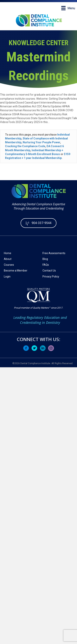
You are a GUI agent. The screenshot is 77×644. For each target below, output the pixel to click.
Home (8, 253)
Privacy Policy (51, 277)
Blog (45, 259)
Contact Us (49, 271)
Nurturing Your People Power (41, 142)
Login (7, 277)
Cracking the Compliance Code (25, 146)
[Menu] (68, 8)
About (8, 259)
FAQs (46, 265)
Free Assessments (54, 253)
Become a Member (16, 271)
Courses (9, 265)
